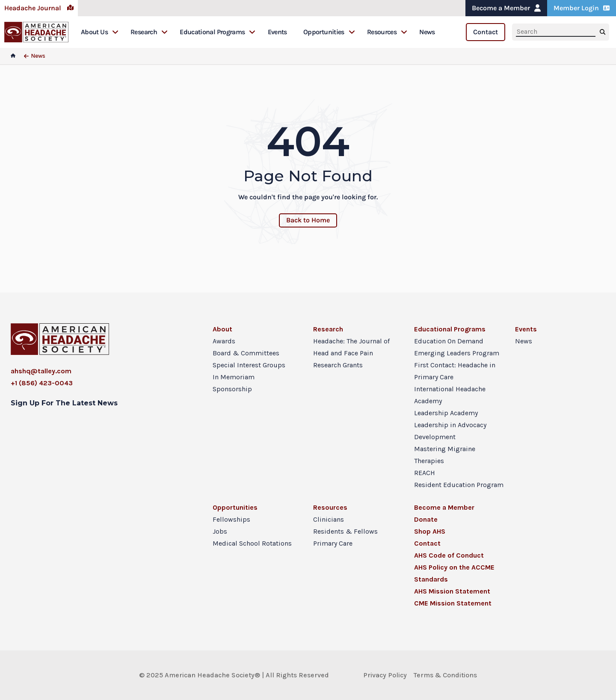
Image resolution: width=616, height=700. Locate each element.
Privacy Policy (385, 675)
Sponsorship (232, 389)
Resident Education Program (459, 485)
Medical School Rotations (252, 543)
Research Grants (338, 365)
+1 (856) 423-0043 (42, 383)
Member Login (582, 8)
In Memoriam (234, 377)
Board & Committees (246, 353)
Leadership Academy (446, 413)
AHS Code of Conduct (449, 555)
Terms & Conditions (445, 675)
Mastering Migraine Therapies (445, 455)
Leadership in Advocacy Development (450, 431)
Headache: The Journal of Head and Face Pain (351, 347)
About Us (100, 32)
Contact (486, 32)
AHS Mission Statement (452, 591)
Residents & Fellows (345, 531)
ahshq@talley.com (41, 371)
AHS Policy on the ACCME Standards (454, 573)
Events (277, 32)
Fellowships (231, 519)
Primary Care (333, 543)
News (427, 32)
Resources (387, 32)
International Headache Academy (450, 395)
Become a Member (506, 8)
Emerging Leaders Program (457, 353)
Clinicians (329, 519)
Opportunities (329, 32)
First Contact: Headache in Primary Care (455, 371)
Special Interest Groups (249, 365)
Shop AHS (430, 531)
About (222, 329)
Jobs (220, 531)
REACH (425, 473)
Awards (224, 341)
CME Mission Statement (453, 603)
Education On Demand (449, 341)
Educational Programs (218, 32)
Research (149, 32)
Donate (426, 519)
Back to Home (308, 220)
